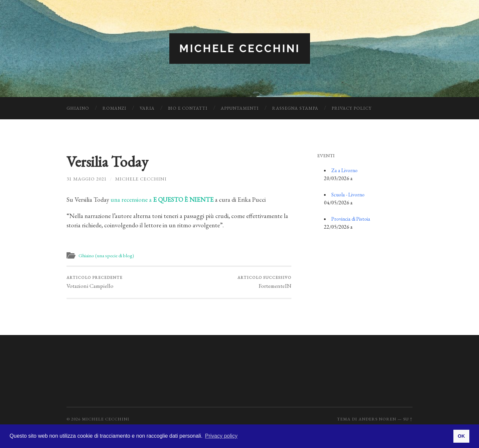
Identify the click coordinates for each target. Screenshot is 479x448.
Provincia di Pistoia (351, 219)
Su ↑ (408, 419)
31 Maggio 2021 (87, 179)
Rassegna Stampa (295, 108)
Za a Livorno (344, 170)
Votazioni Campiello (94, 282)
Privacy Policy (352, 108)
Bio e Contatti (188, 108)
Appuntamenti (240, 108)
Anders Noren (377, 419)
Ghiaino (78, 108)
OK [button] (461, 436)
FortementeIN (264, 282)
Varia (147, 108)
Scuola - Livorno (348, 195)
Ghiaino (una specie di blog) (106, 256)
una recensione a (162, 200)
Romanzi (114, 108)
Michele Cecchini (240, 48)
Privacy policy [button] (221, 436)
